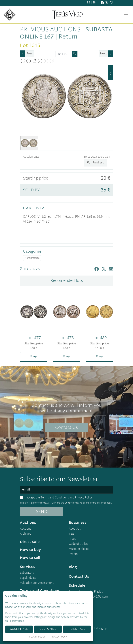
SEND (42, 512)
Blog (73, 567)
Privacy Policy (84, 498)
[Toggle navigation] (126, 15)
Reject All (77, 629)
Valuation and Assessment (37, 583)
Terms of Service (98, 503)
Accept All (19, 629)
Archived (26, 534)
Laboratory (27, 573)
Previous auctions (50, 30)
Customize (48, 629)
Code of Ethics (78, 544)
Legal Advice (28, 578)
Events (73, 554)
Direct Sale (30, 542)
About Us (75, 529)
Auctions (26, 529)
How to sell (30, 558)
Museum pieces (79, 549)
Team (72, 534)
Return (68, 37)
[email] (67, 490)
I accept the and (59, 498)
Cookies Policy (37, 637)
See (34, 357)
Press (72, 539)
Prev (29, 54)
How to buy (30, 550)
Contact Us (66, 428)
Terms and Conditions (55, 498)
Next (103, 54)
